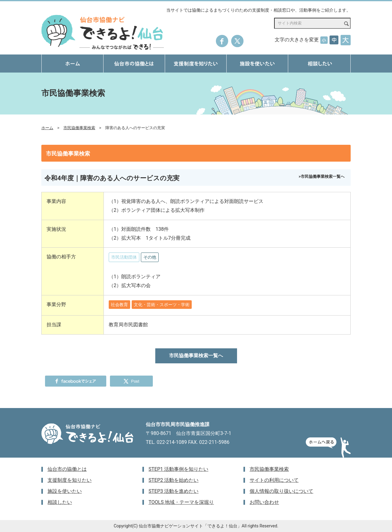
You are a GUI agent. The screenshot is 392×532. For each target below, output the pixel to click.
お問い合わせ (264, 502)
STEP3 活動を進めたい (173, 491)
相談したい (60, 502)
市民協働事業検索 (79, 128)
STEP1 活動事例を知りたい (178, 469)
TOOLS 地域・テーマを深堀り (181, 502)
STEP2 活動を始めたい (173, 480)
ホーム (47, 128)
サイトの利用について (274, 480)
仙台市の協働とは (67, 469)
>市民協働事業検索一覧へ (322, 176)
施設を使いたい (65, 491)
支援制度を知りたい (70, 480)
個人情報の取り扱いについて (281, 491)
